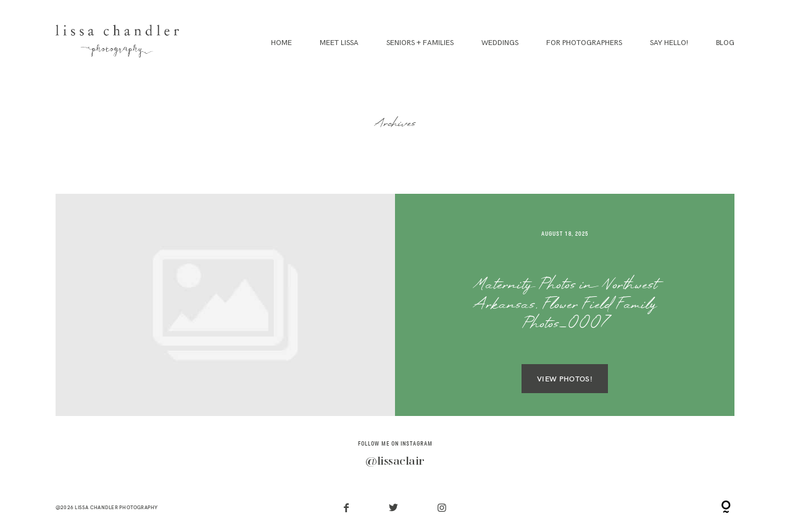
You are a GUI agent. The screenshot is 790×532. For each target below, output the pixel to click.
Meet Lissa (339, 43)
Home (281, 43)
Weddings (500, 43)
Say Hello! (669, 43)
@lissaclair (395, 462)
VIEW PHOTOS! (565, 379)
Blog (725, 43)
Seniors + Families (420, 43)
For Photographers (584, 43)
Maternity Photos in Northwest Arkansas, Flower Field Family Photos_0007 (565, 305)
